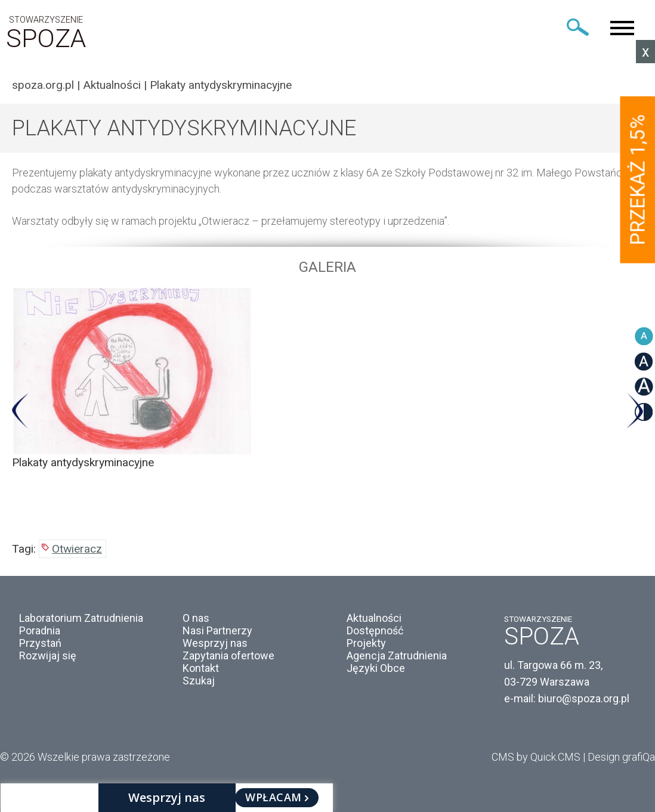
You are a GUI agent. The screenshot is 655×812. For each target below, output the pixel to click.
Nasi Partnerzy (217, 630)
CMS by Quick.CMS (536, 757)
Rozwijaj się (48, 656)
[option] (327, 378)
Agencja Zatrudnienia (397, 656)
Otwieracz (77, 549)
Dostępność (375, 630)
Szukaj (199, 681)
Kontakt (201, 668)
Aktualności (112, 85)
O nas (196, 618)
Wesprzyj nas (215, 643)
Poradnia (40, 630)
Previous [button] (21, 411)
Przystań (40, 643)
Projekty (366, 643)
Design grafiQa (621, 757)
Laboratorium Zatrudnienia (81, 618)
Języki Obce (376, 668)
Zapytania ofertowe (228, 656)
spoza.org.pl (43, 85)
